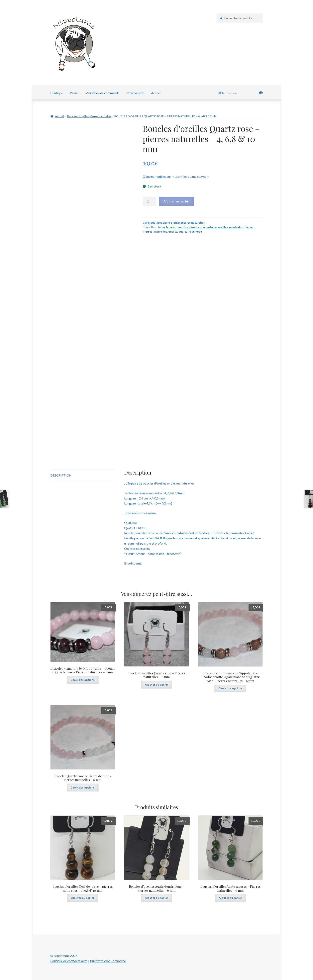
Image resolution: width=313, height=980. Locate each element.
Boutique (57, 93)
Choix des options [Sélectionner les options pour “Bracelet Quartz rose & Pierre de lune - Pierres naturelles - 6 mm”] (83, 787)
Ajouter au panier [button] (156, 684)
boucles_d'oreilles (189, 227)
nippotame (210, 227)
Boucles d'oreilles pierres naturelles (89, 116)
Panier (74, 93)
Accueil (156, 93)
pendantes (236, 227)
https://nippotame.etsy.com (190, 176)
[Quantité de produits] (150, 201)
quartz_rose (187, 231)
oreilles (223, 227)
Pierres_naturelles (155, 231)
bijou (162, 227)
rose (199, 231)
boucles (171, 227)
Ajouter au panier (176, 201)
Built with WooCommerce (108, 961)
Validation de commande (103, 93)
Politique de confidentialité (69, 961)
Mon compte (135, 93)
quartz (173, 231)
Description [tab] (61, 475)
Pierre (249, 227)
